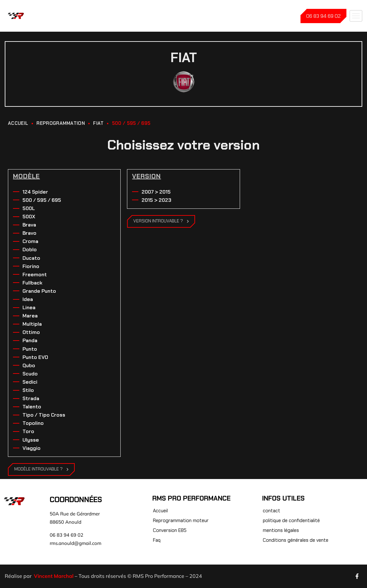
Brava (29, 225)
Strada (31, 398)
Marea (30, 316)
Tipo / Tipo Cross (44, 415)
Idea (28, 299)
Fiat (98, 123)
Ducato (31, 258)
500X (29, 217)
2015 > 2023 (156, 200)
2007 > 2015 (156, 192)
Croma (30, 241)
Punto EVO (35, 357)
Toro (28, 431)
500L (29, 208)
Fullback (32, 283)
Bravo (29, 233)
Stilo (28, 390)
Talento (32, 407)
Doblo (30, 249)
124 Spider (35, 192)
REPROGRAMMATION (61, 123)
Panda (30, 340)
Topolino (33, 423)
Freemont (35, 275)
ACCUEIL (18, 123)
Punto (30, 349)
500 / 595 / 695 (42, 200)
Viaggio (32, 448)
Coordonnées (76, 500)
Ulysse (31, 440)
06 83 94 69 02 (323, 16)
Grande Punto (39, 291)
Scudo (30, 374)
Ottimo (31, 332)
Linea (29, 307)
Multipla (32, 324)
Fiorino (31, 266)
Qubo (29, 365)
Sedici (30, 382)
